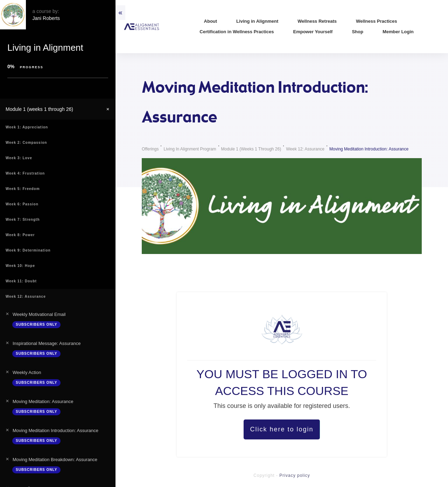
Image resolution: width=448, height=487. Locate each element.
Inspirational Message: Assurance (47, 343)
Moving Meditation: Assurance (43, 401)
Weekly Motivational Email (39, 314)
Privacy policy (295, 475)
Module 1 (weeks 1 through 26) (39, 109)
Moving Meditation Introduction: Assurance (55, 430)
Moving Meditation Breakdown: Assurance (55, 460)
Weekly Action (27, 372)
